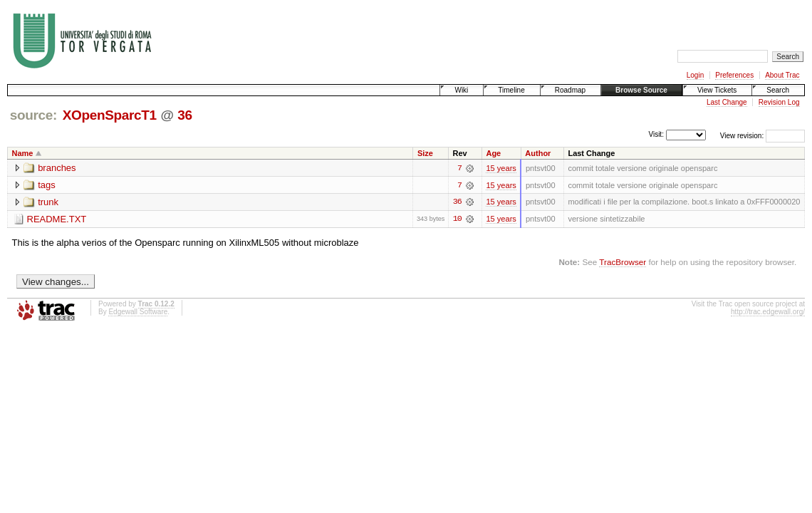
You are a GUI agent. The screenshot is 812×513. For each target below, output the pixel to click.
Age (493, 153)
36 (184, 115)
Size (425, 153)
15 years (501, 168)
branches (57, 168)
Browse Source (641, 90)
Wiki (461, 90)
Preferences (734, 75)
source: (33, 115)
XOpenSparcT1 (110, 115)
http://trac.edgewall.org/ (768, 312)
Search (778, 90)
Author (538, 153)
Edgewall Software (138, 312)
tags (47, 185)
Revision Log (779, 102)
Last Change (727, 102)
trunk (48, 202)
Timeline (511, 90)
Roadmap (570, 90)
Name (23, 153)
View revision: (742, 136)
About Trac (782, 75)
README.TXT (57, 219)
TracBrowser (623, 262)
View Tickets (717, 90)
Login (695, 75)
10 (457, 219)
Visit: (656, 135)
